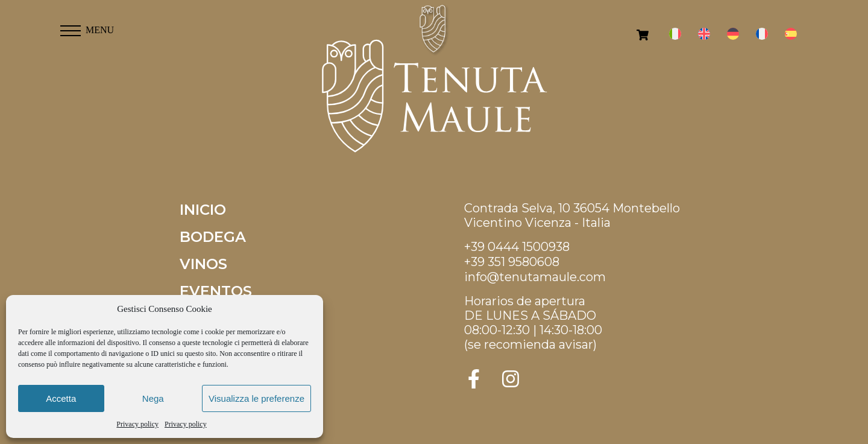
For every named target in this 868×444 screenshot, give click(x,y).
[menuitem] (675, 34)
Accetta (61, 398)
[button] (71, 27)
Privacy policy (137, 424)
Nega (153, 398)
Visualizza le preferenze (256, 398)
